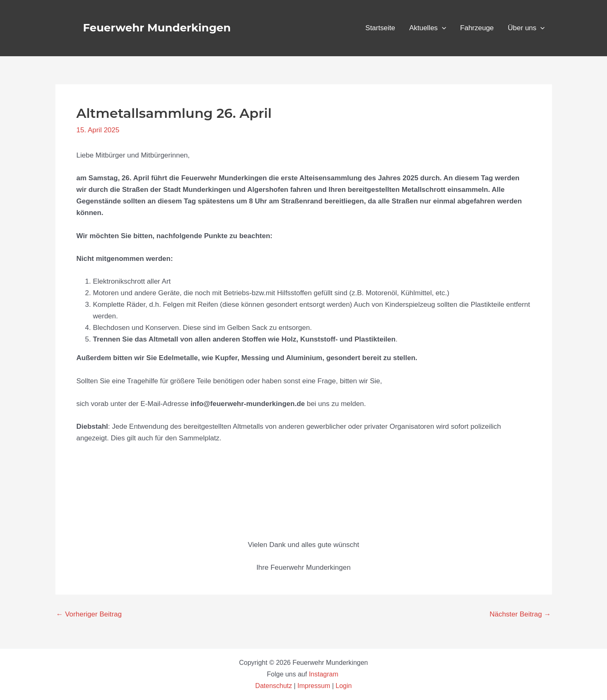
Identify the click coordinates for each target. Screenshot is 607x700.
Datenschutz (275, 686)
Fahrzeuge (477, 28)
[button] (442, 28)
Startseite (380, 28)
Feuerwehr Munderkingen (157, 28)
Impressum (314, 686)
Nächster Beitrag (520, 614)
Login (344, 686)
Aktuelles (428, 28)
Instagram (324, 674)
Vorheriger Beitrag (89, 614)
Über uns (526, 28)
